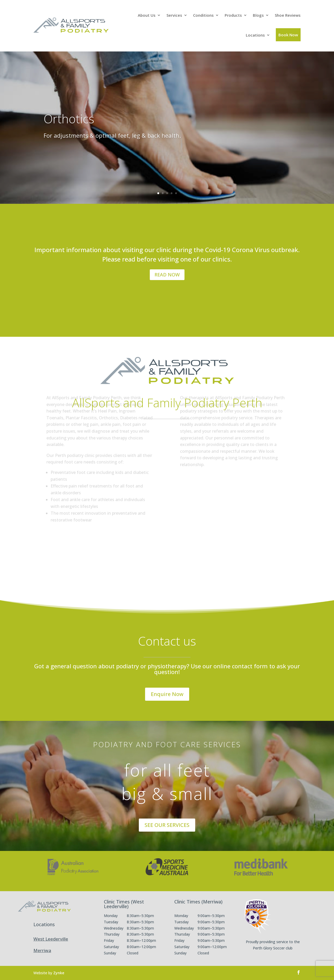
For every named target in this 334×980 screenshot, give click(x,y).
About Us (147, 15)
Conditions (203, 15)
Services (174, 15)
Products (233, 15)
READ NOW (167, 275)
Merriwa (42, 950)
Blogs (258, 15)
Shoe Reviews (288, 15)
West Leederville (51, 939)
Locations (255, 35)
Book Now (288, 35)
